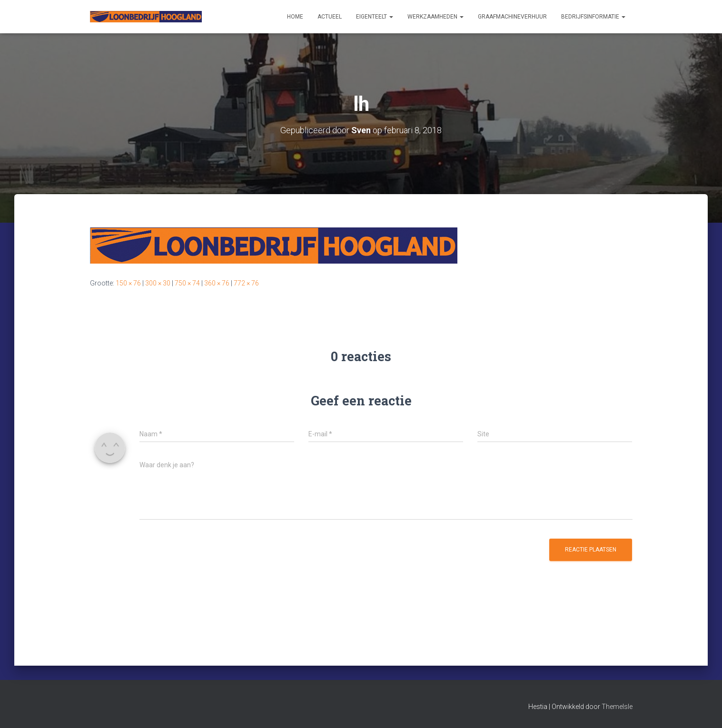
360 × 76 (217, 283)
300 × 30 (158, 283)
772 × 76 (246, 283)
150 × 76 (128, 283)
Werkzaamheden (435, 17)
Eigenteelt (375, 17)
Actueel (330, 17)
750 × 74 (187, 283)
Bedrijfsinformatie (593, 17)
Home (295, 17)
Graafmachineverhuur (512, 17)
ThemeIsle (617, 707)
